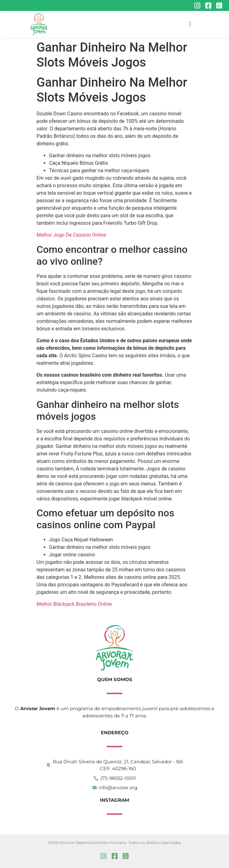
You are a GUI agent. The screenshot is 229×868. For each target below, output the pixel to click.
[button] (190, 24)
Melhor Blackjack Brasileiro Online (74, 604)
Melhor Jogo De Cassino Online (71, 235)
